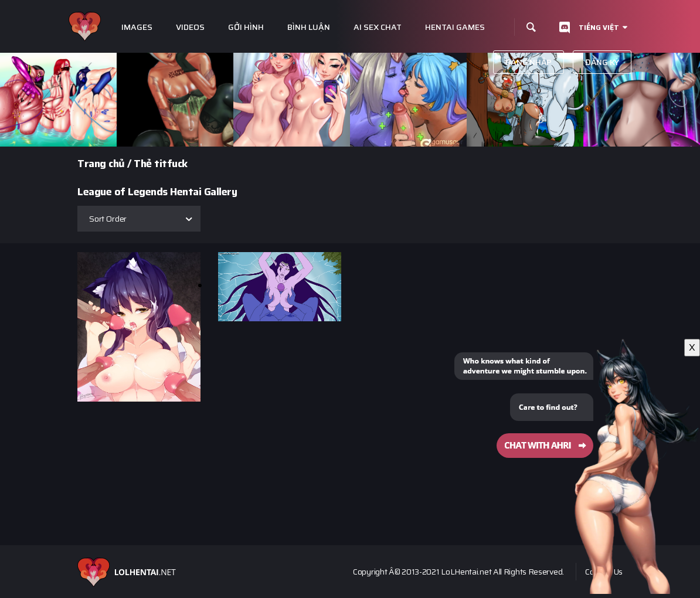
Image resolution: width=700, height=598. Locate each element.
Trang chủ (101, 164)
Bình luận (309, 27)
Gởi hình (246, 27)
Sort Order (108, 219)
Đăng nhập (529, 62)
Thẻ (143, 164)
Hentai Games (455, 27)
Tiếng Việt (599, 27)
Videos (190, 27)
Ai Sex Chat (378, 27)
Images (137, 27)
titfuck (171, 164)
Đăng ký (602, 62)
